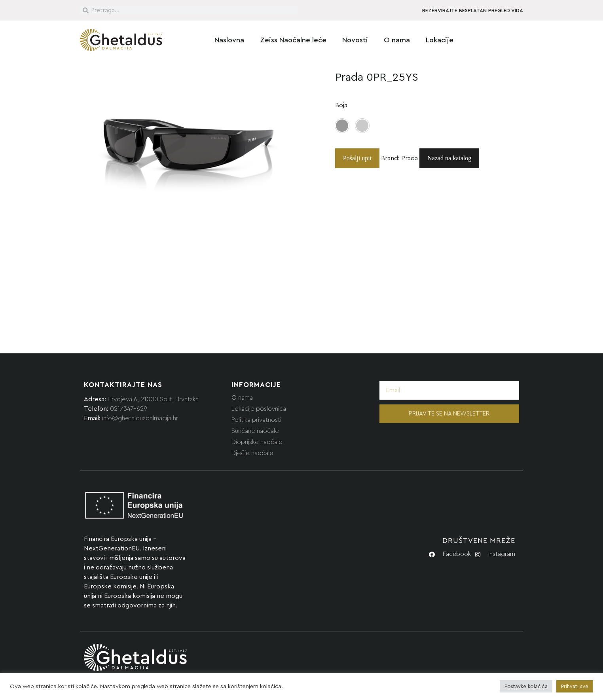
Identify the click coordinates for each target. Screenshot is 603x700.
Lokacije (440, 40)
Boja (341, 105)
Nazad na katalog (449, 158)
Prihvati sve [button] (575, 686)
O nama (397, 40)
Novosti (355, 40)
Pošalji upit (357, 158)
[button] (342, 126)
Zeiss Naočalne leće (293, 40)
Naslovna (229, 40)
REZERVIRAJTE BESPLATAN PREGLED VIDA (473, 11)
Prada (410, 158)
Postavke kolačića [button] (526, 686)
